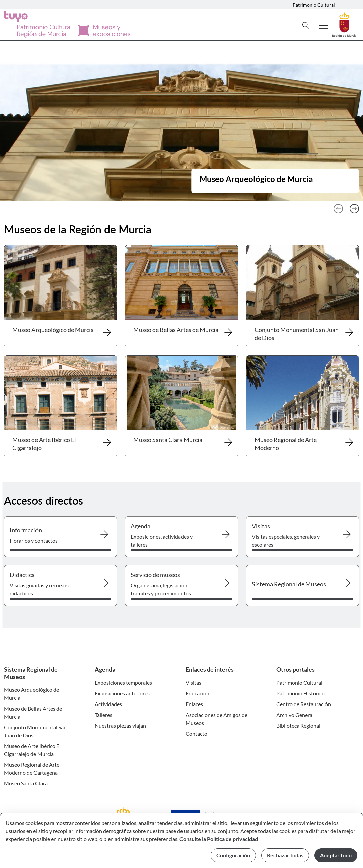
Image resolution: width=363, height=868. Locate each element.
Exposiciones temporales (123, 683)
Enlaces (194, 704)
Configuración (233, 855)
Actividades (108, 704)
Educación (197, 693)
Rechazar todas (285, 855)
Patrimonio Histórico (301, 693)
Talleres (103, 715)
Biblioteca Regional (298, 725)
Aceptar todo (336, 855)
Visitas (193, 683)
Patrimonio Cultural (314, 5)
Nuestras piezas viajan (120, 725)
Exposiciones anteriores (122, 693)
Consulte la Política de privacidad (219, 839)
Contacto (196, 733)
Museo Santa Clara (26, 783)
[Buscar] (306, 26)
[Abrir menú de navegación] (323, 26)
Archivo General (295, 715)
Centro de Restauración (304, 704)
